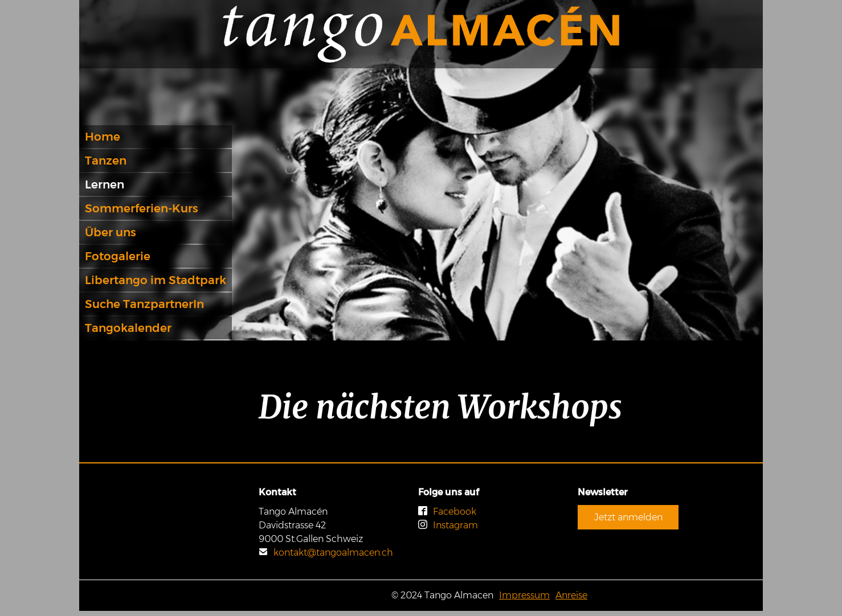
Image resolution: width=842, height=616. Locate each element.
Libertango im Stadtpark (156, 280)
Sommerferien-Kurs (142, 208)
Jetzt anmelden (628, 517)
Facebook (447, 512)
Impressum (524, 595)
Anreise (571, 595)
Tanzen (106, 161)
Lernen (105, 184)
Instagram (448, 525)
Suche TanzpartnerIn (144, 304)
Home (103, 137)
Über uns (111, 232)
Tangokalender (128, 328)
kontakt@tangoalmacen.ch (326, 553)
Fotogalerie (118, 256)
